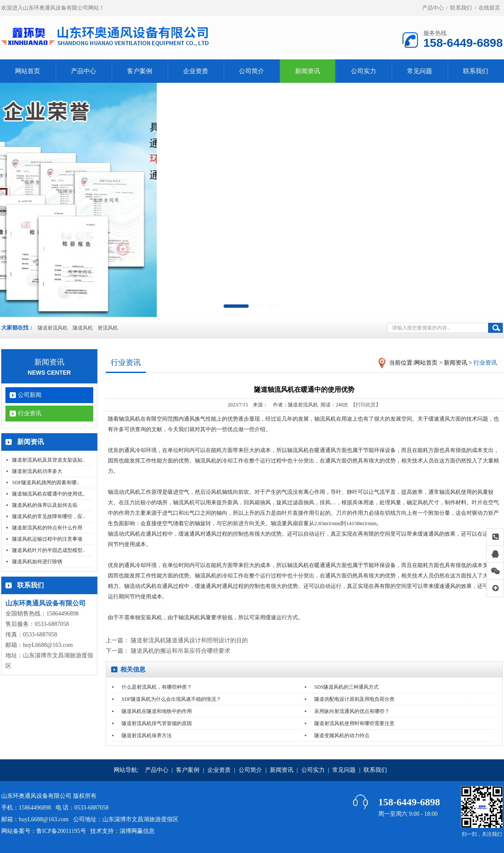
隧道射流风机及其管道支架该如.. (48, 460)
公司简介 (252, 71)
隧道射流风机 (53, 328)
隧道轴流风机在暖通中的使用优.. (48, 494)
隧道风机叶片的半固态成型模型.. (48, 550)
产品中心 (433, 8)
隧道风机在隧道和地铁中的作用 (157, 711)
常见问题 (420, 71)
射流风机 (108, 328)
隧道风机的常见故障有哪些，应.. (48, 516)
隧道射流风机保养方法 (147, 736)
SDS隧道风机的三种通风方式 (346, 687)
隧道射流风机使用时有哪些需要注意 (354, 723)
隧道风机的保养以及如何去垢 (45, 505)
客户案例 (140, 71)
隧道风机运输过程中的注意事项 (47, 539)
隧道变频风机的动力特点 (342, 736)
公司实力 (364, 71)
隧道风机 (83, 328)
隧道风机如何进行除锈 (37, 562)
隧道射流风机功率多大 (37, 471)
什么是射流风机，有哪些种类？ (157, 687)
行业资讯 (30, 413)
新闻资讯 (308, 71)
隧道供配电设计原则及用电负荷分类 (354, 699)
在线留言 (489, 8)
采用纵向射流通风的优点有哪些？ (352, 711)
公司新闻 (30, 395)
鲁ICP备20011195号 (61, 831)
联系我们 (461, 8)
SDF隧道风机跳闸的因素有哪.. (46, 483)
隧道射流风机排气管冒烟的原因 (157, 723)
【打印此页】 (366, 405)
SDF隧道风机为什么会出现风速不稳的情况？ (171, 699)
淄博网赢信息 (137, 831)
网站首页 (28, 71)
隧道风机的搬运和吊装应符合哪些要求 (181, 651)
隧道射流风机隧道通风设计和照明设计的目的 (189, 640)
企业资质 (196, 71)
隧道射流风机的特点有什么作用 (47, 528)
